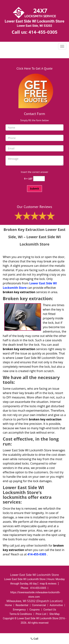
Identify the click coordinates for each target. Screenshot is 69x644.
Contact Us (50, 610)
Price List (41, 614)
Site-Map (55, 614)
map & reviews (48, 584)
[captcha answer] (39, 179)
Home (8, 605)
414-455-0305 (43, 32)
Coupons (35, 610)
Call (34, 639)
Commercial (39, 605)
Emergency (19, 610)
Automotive (56, 605)
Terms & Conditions (21, 614)
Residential (22, 605)
